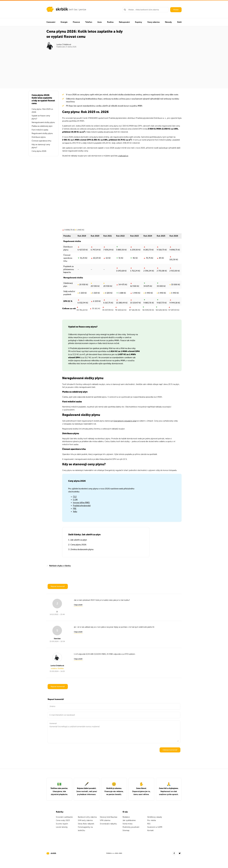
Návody (168, 22)
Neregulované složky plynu (43, 122)
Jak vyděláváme (129, 820)
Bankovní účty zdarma (87, 817)
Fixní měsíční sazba (40, 130)
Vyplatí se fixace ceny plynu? (41, 117)
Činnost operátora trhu (41, 141)
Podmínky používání (131, 827)
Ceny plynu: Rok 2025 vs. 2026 (42, 111)
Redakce (126, 817)
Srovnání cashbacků (64, 817)
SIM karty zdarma (85, 820)
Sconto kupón (62, 824)
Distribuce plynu (39, 137)
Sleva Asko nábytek (86, 824)
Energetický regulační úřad (125, 421)
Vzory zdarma (153, 22)
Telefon (89, 22)
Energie (64, 22)
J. (76, 627)
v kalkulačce (123, 156)
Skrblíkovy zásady (155, 817)
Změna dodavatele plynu (82, 549)
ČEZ (75, 497)
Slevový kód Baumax (109, 817)
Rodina (110, 22)
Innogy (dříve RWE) (81, 503)
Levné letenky (62, 827)
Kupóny (138, 22)
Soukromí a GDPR (155, 827)
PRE (75, 509)
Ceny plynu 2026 (39, 151)
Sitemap (126, 830)
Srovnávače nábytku (108, 824)
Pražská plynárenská (82, 506)
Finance (76, 22)
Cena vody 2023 (63, 820)
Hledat (176, 10)
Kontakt (151, 830)
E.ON (75, 500)
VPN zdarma (105, 820)
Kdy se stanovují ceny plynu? (41, 146)
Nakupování (124, 22)
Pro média (152, 820)
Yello (75, 512)
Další (179, 22)
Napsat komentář (58, 586)
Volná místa (127, 824)
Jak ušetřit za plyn (79, 540)
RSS (149, 824)
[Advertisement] (114, 67)
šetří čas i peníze (77, 10)
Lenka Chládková (64, 45)
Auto (100, 22)
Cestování (51, 22)
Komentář (53, 723)
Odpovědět (78, 605)
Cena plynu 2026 (78, 545)
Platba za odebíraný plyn (42, 126)
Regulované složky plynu (42, 133)
